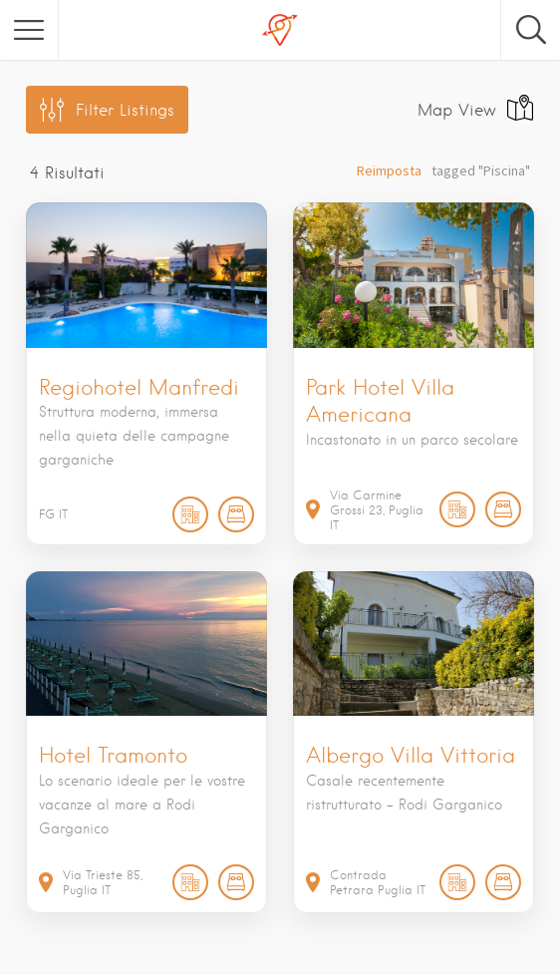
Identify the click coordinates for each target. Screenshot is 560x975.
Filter (125, 110)
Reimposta (389, 170)
